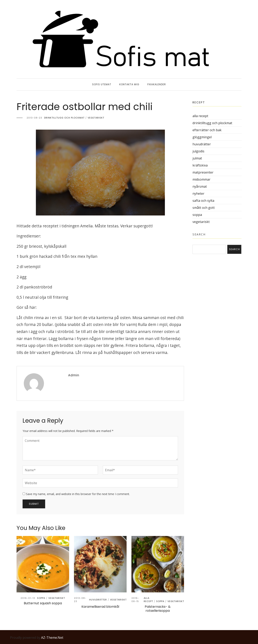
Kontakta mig (129, 84)
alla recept (148, 600)
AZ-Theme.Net (52, 638)
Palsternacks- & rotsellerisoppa (158, 609)
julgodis (198, 151)
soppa (41, 598)
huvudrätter (98, 600)
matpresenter (203, 172)
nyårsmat (200, 186)
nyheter (198, 194)
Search (199, 234)
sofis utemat (102, 84)
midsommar (201, 179)
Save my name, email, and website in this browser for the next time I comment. (78, 494)
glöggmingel (202, 137)
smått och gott (204, 208)
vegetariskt (96, 118)
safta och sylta (203, 201)
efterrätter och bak (207, 130)
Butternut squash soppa (43, 603)
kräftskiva (200, 165)
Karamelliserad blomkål (100, 607)
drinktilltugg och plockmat (64, 118)
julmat (197, 158)
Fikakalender (157, 84)
